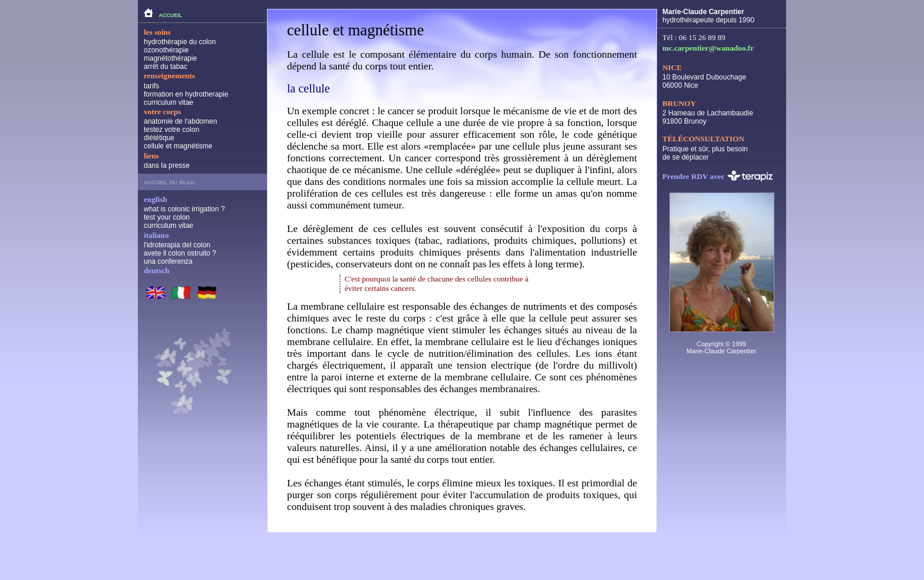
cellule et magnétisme (178, 146)
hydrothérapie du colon (180, 42)
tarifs (151, 86)
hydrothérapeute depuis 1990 (708, 16)
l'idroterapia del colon (177, 245)
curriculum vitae (169, 102)
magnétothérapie (170, 58)
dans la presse (167, 165)
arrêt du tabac (166, 67)
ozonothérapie (166, 50)
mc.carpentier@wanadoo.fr (708, 48)
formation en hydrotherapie (186, 94)
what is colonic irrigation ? (184, 209)
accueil (163, 13)
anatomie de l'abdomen (180, 121)
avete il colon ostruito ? (180, 253)
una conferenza (168, 261)
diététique (159, 138)
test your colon (167, 217)
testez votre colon (171, 130)
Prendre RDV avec (718, 176)
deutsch (156, 271)
